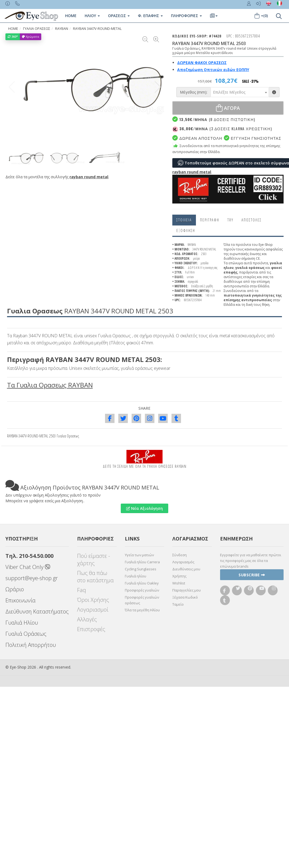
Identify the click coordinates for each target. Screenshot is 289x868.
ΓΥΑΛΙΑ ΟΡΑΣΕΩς (37, 29)
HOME (13, 29)
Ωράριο (15, 589)
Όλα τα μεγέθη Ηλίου (142, 610)
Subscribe (252, 575)
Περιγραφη (210, 220)
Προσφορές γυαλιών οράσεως (142, 600)
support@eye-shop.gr (32, 578)
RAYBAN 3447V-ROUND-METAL (97, 29)
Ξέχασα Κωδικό (185, 597)
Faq (82, 590)
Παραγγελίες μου (187, 590)
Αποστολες (252, 220)
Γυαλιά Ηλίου (22, 623)
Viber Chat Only (28, 567)
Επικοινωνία (20, 600)
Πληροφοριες (186, 16)
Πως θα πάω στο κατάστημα (95, 577)
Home (71, 16)
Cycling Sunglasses (141, 569)
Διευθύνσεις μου (186, 569)
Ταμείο (178, 604)
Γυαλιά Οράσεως (26, 634)
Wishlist (179, 583)
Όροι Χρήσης (93, 600)
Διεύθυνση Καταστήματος (37, 611)
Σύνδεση (180, 555)
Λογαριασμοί (93, 610)
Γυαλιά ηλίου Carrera (142, 562)
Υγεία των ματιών (139, 555)
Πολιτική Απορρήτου (31, 645)
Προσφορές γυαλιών (142, 590)
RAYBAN (62, 29)
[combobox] (240, 92)
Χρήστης (179, 576)
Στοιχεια (184, 220)
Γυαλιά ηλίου (136, 576)
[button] (158, 87)
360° (13, 36)
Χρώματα (31, 36)
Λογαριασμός (183, 562)
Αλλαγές (87, 619)
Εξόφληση (186, 230)
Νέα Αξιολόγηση (144, 508)
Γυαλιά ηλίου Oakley (142, 583)
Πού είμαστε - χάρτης (93, 559)
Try (230, 220)
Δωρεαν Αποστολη (197, 138)
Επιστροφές (91, 629)
